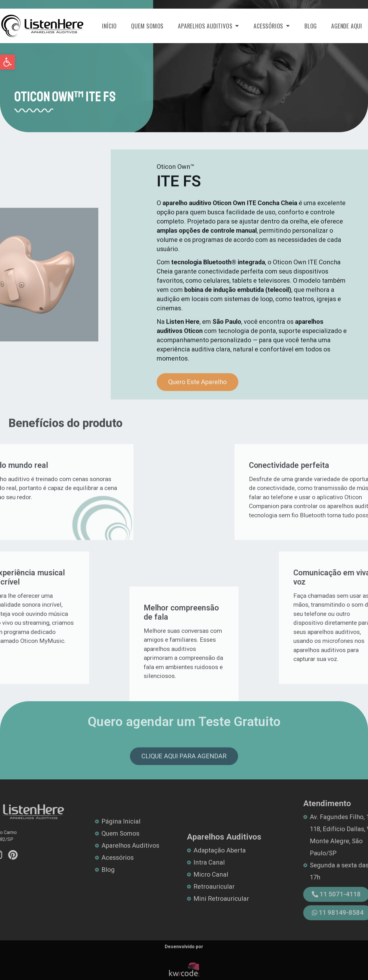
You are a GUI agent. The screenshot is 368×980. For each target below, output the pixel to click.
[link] (7, 62)
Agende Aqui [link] (347, 26)
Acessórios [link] (272, 26)
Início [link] (109, 26)
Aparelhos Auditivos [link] (209, 26)
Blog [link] (311, 26)
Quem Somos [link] (147, 26)
